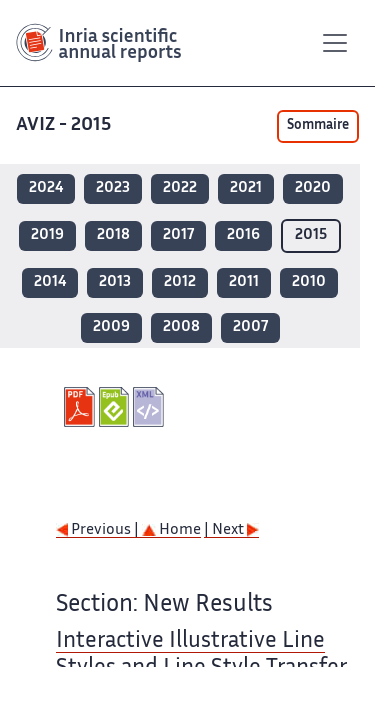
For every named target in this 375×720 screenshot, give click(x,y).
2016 (243, 235)
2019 (47, 235)
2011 (244, 282)
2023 (113, 188)
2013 (115, 282)
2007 (250, 327)
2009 (111, 327)
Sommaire (318, 126)
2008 (181, 327)
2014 (50, 282)
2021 (246, 188)
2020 (313, 188)
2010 (309, 282)
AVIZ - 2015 (65, 125)
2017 (178, 235)
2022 (180, 188)
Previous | (99, 530)
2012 (180, 282)
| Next (231, 530)
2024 (46, 188)
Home (171, 530)
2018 (113, 235)
